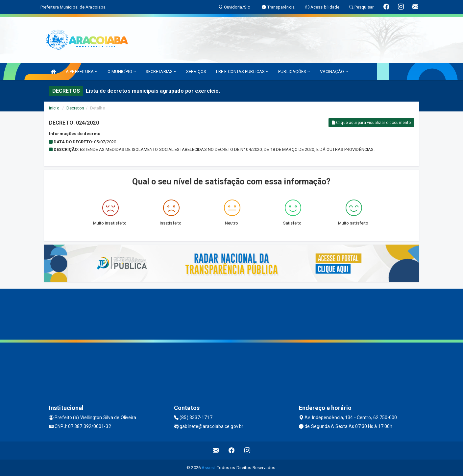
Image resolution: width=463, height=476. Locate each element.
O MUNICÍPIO (122, 71)
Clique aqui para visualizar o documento (371, 123)
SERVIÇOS (196, 71)
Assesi (208, 468)
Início (54, 108)
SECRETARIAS (161, 71)
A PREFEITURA (82, 71)
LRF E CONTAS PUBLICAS (242, 71)
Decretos (75, 108)
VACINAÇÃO (334, 71)
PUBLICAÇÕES (294, 71)
